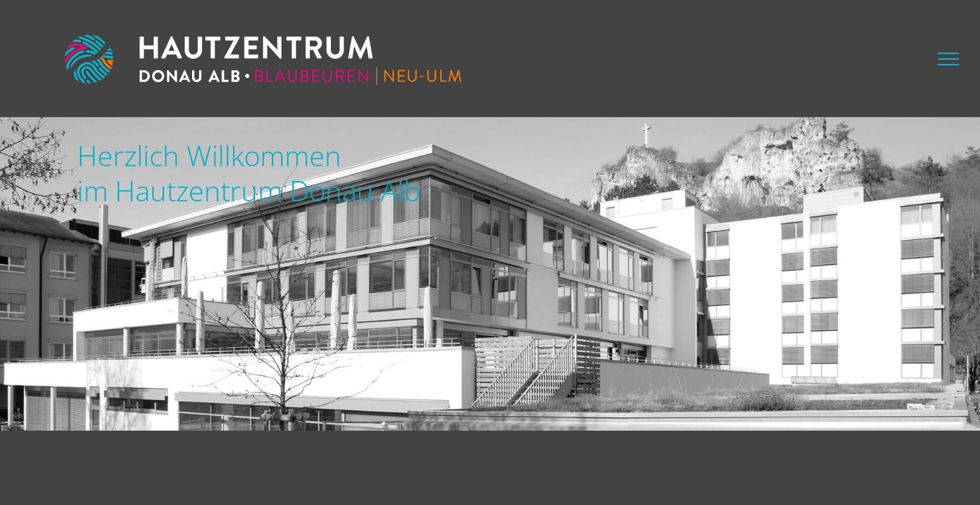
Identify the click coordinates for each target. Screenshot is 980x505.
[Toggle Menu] (948, 59)
